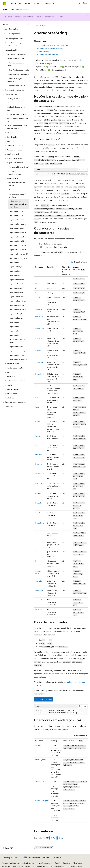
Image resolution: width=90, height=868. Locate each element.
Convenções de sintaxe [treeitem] (15, 98)
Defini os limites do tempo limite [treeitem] (16, 108)
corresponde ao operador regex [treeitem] (19, 341)
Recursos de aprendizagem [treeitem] (16, 54)
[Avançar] (74, 3)
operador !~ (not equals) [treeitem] (19, 258)
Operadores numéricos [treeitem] (17, 190)
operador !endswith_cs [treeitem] (18, 241)
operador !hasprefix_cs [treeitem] (18, 292)
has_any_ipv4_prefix (42, 800)
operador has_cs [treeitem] (16, 267)
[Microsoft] (4, 3)
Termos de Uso (42, 866)
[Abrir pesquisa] (80, 3)
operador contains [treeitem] (17, 211)
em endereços (57, 674)
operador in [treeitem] (14, 322)
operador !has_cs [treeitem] (16, 275)
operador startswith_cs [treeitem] (18, 351)
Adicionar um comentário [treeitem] (16, 103)
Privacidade (77, 863)
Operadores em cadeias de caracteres (49, 48)
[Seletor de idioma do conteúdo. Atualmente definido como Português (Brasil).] (11, 858)
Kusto (44, 26)
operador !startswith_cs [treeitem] (19, 359)
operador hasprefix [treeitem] (17, 280)
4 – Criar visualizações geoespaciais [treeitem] (14, 80)
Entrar (85, 3)
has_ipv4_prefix (41, 760)
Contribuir (66, 863)
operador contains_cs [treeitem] (18, 215)
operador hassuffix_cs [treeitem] (18, 301)
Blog (57, 863)
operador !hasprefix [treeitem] (17, 288)
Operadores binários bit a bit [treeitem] (19, 167)
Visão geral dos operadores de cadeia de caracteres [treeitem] (19, 204)
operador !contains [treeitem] (17, 220)
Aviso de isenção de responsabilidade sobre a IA (19, 863)
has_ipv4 (38, 745)
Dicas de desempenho (44, 51)
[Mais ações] (86, 26)
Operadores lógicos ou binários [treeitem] (17, 184)
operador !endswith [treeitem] (17, 237)
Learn (37, 26)
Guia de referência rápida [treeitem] (16, 58)
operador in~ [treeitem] (15, 327)
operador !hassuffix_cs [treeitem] (18, 309)
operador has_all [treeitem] (16, 314)
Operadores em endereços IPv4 (47, 54)
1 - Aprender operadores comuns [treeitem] (15, 64)
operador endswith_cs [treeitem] (18, 232)
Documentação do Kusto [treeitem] (14, 39)
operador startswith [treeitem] (17, 347)
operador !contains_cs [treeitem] (18, 224)
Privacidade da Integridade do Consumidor (17, 866)
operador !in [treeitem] (15, 331)
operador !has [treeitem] (15, 271)
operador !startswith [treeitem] (18, 355)
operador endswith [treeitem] (17, 228)
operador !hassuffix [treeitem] (17, 305)
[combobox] (16, 29)
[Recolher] (29, 24)
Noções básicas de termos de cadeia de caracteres (54, 45)
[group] (61, 174)
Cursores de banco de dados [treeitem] (17, 114)
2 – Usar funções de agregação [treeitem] (18, 70)
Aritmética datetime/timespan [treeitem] (15, 173)
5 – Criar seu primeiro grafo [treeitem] (16, 86)
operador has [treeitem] (15, 262)
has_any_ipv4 (40, 781)
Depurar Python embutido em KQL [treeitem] (17, 120)
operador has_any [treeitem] (17, 318)
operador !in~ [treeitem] (15, 335)
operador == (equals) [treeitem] (18, 245)
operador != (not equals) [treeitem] (19, 254)
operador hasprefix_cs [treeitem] (18, 284)
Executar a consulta (44, 699)
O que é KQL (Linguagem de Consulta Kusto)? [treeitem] (15, 44)
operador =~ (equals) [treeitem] (18, 250)
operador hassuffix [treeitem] (17, 297)
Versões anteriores (46, 863)
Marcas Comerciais (57, 866)
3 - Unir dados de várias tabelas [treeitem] (18, 74)
